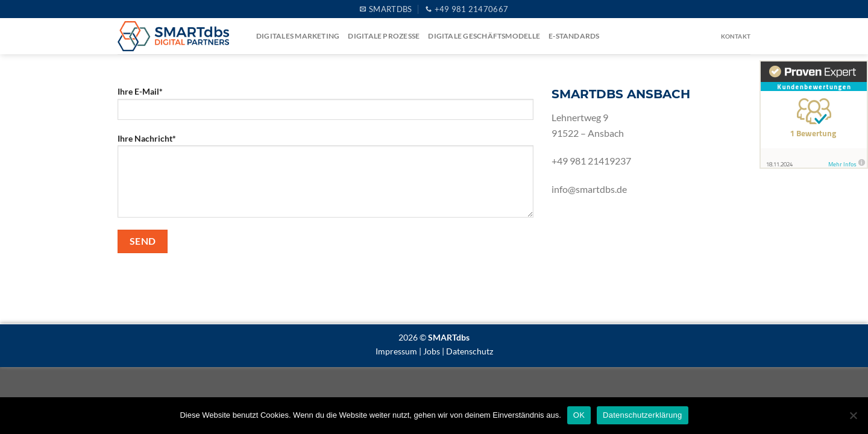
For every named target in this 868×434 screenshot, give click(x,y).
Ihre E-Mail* (325, 107)
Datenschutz (470, 351)
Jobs (432, 351)
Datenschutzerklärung (642, 415)
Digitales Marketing (298, 36)
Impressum (396, 351)
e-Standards (574, 36)
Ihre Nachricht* (325, 180)
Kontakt (736, 36)
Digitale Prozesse (384, 36)
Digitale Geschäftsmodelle (484, 36)
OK (579, 415)
